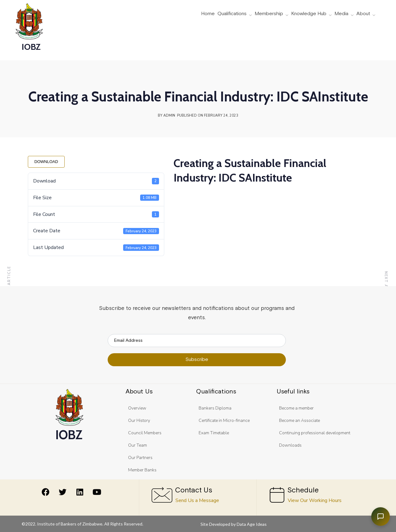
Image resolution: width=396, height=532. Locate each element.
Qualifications (232, 14)
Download (46, 162)
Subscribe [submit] (197, 360)
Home (208, 14)
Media (341, 14)
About (363, 14)
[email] (197, 341)
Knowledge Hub (309, 14)
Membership (269, 14)
